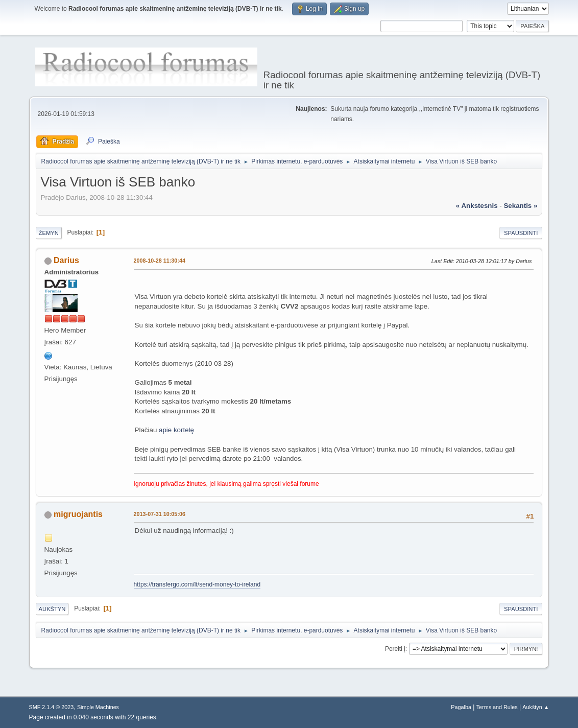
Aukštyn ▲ (536, 707)
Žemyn (49, 233)
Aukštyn (52, 609)
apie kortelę (176, 430)
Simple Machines (98, 707)
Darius (66, 260)
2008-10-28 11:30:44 (160, 261)
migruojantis (78, 514)
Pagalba (461, 707)
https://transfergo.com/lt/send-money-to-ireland (197, 584)
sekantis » (520, 206)
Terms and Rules (497, 707)
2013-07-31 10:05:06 (160, 514)
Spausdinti (521, 233)
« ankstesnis (477, 206)
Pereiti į (395, 649)
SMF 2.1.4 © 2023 (52, 707)
